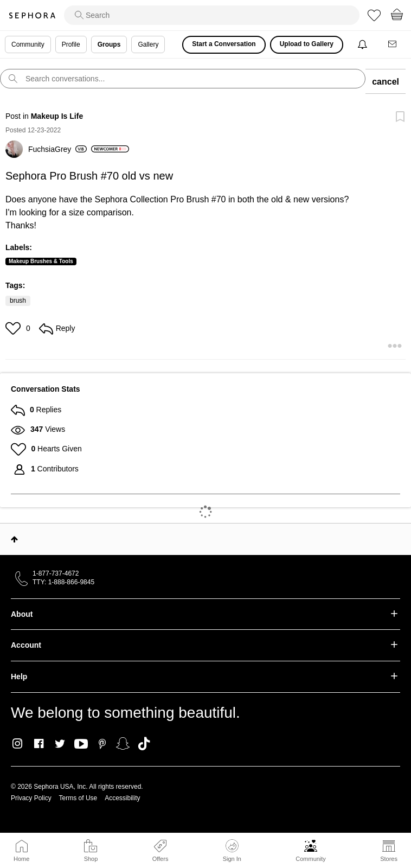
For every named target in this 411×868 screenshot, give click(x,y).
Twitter (60, 744)
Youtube (81, 744)
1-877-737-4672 (56, 573)
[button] (14, 328)
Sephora (32, 15)
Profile (71, 44)
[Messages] (393, 45)
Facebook (39, 744)
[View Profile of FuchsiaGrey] (57, 149)
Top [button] (14, 539)
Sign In (232, 851)
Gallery (148, 44)
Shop (91, 859)
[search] (212, 15)
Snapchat (123, 744)
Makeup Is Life (57, 116)
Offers (160, 859)
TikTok (144, 744)
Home (21, 859)
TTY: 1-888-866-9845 (63, 582)
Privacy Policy (31, 798)
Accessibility (122, 798)
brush (18, 301)
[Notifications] (364, 45)
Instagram (18, 744)
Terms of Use (78, 798)
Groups (109, 44)
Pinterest (102, 744)
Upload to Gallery (307, 44)
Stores (389, 859)
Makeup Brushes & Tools (41, 261)
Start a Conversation (224, 44)
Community (311, 859)
